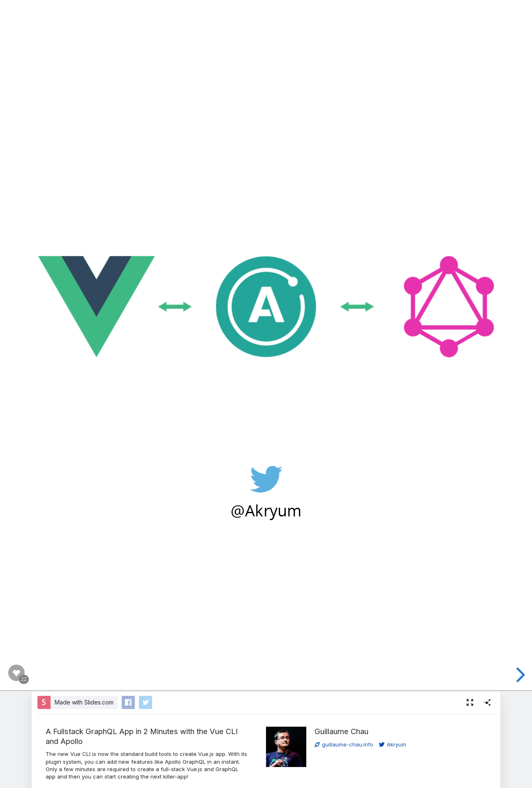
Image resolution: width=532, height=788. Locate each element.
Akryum (393, 744)
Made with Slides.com (84, 702)
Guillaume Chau (341, 731)
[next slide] (519, 675)
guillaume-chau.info (344, 744)
